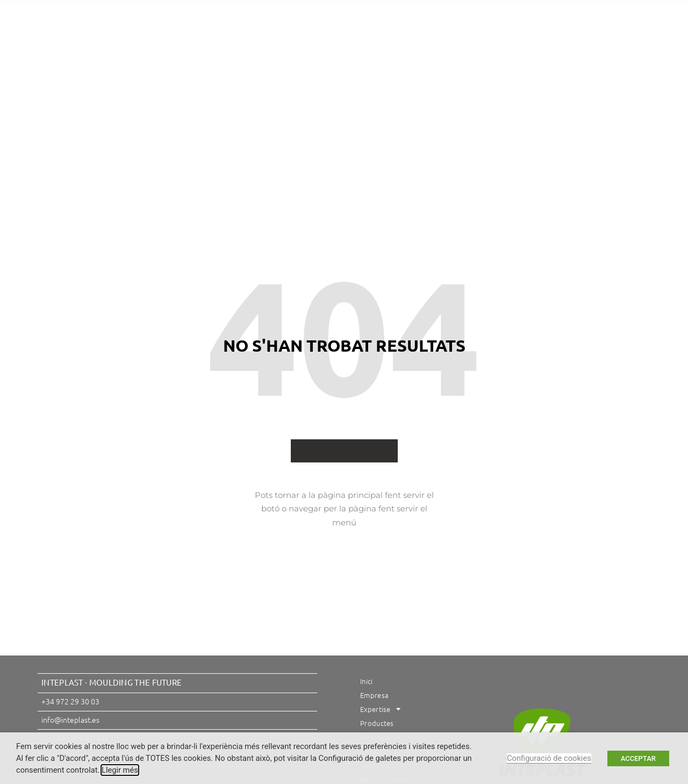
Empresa (198, 65)
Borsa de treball (342, 89)
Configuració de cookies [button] (549, 758)
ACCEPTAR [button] (638, 758)
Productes (326, 65)
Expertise (261, 65)
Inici (152, 65)
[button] (607, 15)
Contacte (446, 65)
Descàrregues (512, 65)
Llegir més (120, 770)
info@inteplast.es (70, 719)
